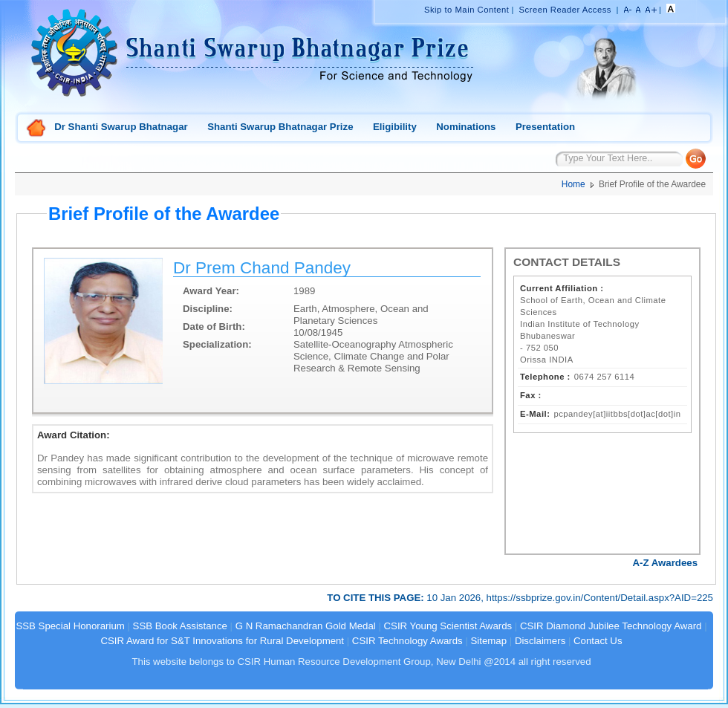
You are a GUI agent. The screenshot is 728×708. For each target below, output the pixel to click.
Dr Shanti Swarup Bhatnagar (121, 127)
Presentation (545, 127)
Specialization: (217, 344)
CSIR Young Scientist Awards (448, 626)
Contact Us (598, 641)
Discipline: (208, 309)
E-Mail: (535, 414)
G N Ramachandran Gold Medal (306, 626)
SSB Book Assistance (180, 626)
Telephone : (545, 377)
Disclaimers (540, 641)
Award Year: (211, 291)
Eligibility (395, 127)
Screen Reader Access (565, 10)
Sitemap (489, 641)
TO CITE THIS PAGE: (377, 598)
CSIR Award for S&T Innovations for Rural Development (222, 641)
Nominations (466, 127)
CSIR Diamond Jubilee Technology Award (612, 626)
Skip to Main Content (467, 10)
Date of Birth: (214, 327)
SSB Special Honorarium (70, 626)
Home (36, 129)
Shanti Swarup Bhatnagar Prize (280, 127)
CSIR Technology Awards (407, 641)
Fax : (531, 395)
